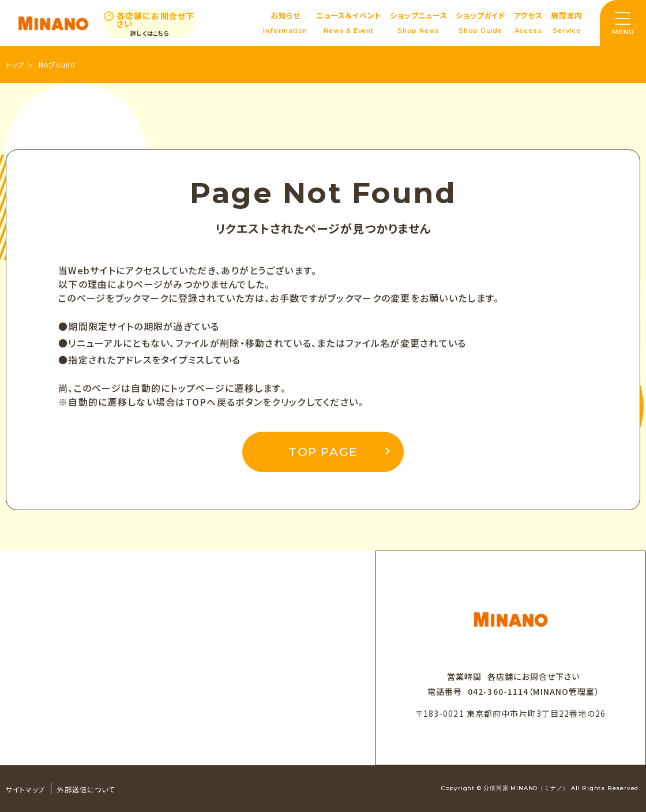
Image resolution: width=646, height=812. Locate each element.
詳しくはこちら (150, 33)
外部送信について (86, 789)
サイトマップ (25, 789)
